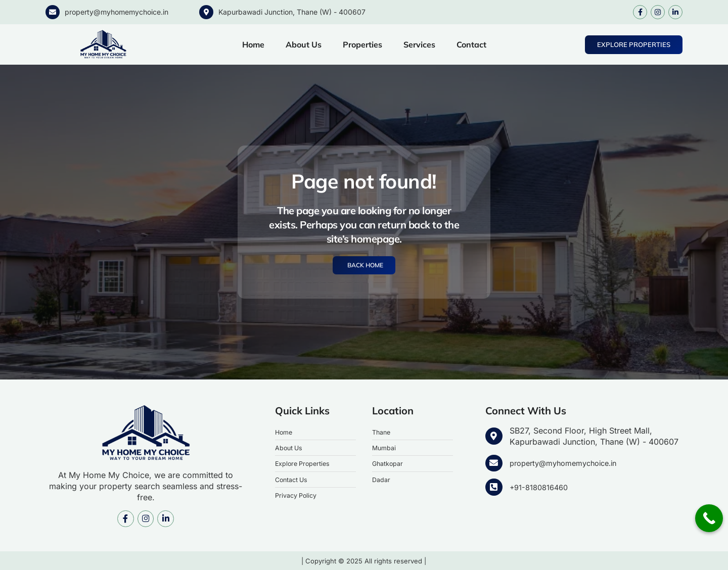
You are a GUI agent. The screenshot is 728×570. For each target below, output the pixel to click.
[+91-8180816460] (493, 487)
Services (419, 44)
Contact (471, 44)
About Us (304, 44)
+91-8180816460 (541, 486)
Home (253, 44)
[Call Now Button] (709, 518)
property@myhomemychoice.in (117, 12)
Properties (362, 44)
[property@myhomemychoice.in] (53, 12)
